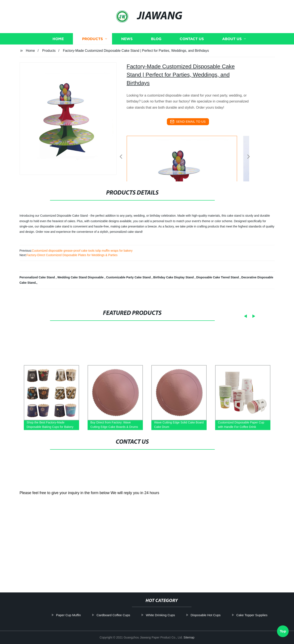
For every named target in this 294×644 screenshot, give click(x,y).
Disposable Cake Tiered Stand (218, 277)
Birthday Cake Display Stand (174, 277)
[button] (121, 157)
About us (232, 39)
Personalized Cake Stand (38, 277)
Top (283, 632)
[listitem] (147, 155)
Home (58, 39)
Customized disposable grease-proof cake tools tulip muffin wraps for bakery (82, 251)
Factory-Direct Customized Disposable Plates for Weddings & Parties (72, 255)
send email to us (188, 122)
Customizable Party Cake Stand (129, 277)
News (127, 39)
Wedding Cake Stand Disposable (81, 277)
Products (92, 39)
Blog (156, 39)
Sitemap (189, 637)
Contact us (192, 39)
